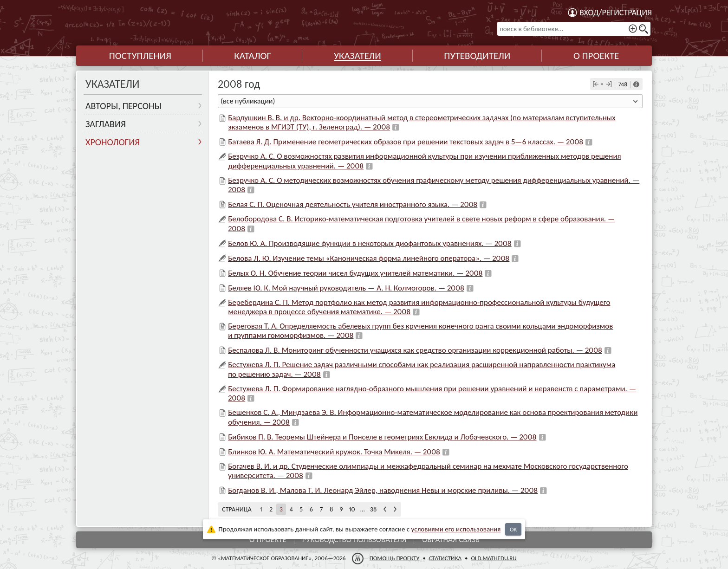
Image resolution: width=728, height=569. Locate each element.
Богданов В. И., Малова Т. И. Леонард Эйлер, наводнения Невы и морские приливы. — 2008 (383, 490)
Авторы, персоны (123, 106)
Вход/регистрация (616, 13)
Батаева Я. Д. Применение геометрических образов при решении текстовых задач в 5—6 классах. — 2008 (406, 142)
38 (373, 509)
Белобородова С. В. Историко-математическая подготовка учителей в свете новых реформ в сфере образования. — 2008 (421, 223)
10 (352, 509)
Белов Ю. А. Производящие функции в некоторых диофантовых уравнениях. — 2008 (370, 243)
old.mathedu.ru (494, 558)
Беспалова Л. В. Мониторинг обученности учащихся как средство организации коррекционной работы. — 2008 (415, 350)
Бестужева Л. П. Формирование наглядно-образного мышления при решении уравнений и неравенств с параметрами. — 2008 (432, 393)
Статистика (445, 558)
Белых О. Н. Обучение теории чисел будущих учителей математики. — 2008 (355, 273)
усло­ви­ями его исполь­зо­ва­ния (456, 529)
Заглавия (106, 124)
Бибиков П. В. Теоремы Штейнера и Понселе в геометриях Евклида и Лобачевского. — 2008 (382, 437)
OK (513, 529)
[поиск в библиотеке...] (574, 29)
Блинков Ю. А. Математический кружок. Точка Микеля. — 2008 (334, 452)
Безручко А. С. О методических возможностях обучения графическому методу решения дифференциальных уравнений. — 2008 (434, 185)
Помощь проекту (395, 558)
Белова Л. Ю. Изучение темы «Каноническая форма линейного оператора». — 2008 (369, 258)
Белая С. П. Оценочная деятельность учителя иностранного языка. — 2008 (353, 204)
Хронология (113, 142)
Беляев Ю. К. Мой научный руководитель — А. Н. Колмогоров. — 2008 (346, 288)
